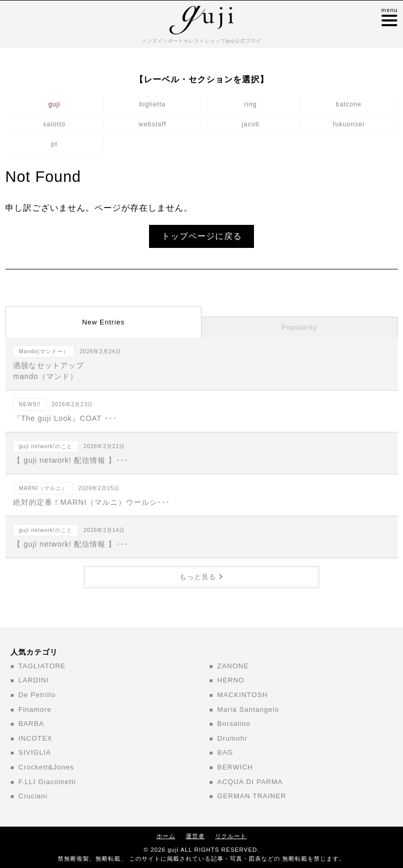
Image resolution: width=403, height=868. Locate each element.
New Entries (103, 322)
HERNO (231, 680)
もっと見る (201, 577)
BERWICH (235, 767)
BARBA (31, 724)
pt (54, 144)
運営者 (195, 836)
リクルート (231, 836)
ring (250, 104)
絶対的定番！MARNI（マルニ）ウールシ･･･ (201, 494)
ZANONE (233, 666)
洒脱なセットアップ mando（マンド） (201, 363)
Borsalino (234, 724)
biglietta (152, 104)
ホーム (166, 836)
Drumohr (232, 738)
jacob (251, 124)
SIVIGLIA (35, 752)
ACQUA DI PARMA (250, 782)
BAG (225, 752)
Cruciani (33, 796)
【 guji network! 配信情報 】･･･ (201, 452)
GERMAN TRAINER (252, 796)
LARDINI (34, 680)
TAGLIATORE (42, 666)
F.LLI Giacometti (47, 782)
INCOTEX (35, 738)
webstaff (152, 124)
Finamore (35, 709)
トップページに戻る (202, 236)
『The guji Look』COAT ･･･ (201, 410)
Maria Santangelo (248, 709)
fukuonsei (348, 124)
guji (54, 104)
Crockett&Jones (46, 767)
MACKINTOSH (242, 695)
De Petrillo (37, 695)
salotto (54, 124)
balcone (349, 104)
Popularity (300, 327)
